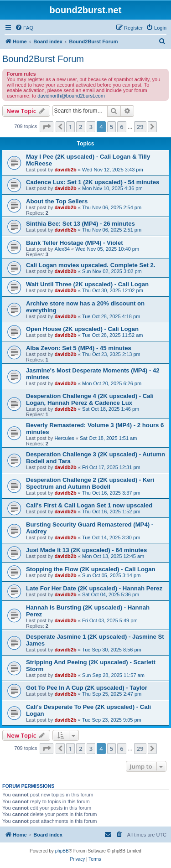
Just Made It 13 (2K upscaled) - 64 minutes (86, 550)
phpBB (62, 851)
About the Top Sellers (57, 201)
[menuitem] (24, 28)
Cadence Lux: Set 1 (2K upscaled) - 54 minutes (93, 182)
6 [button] (122, 127)
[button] (47, 127)
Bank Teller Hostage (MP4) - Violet (75, 243)
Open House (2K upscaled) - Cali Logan (82, 329)
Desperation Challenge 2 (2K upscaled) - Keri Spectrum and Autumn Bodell (90, 483)
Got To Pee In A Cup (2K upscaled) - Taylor (87, 688)
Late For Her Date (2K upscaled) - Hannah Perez (94, 588)
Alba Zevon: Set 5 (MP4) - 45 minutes (79, 348)
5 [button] (111, 127)
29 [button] (140, 127)
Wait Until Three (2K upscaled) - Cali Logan (87, 284)
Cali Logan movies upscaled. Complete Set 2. (91, 265)
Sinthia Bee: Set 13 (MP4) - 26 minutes (80, 224)
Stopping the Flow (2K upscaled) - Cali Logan (91, 569)
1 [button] (70, 127)
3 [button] (91, 127)
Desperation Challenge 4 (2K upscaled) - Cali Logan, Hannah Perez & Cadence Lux (90, 399)
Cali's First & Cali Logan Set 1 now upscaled (89, 505)
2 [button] (80, 127)
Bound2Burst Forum (43, 59)
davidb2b (65, 170)
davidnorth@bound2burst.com (71, 96)
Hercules (64, 438)
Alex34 (62, 249)
